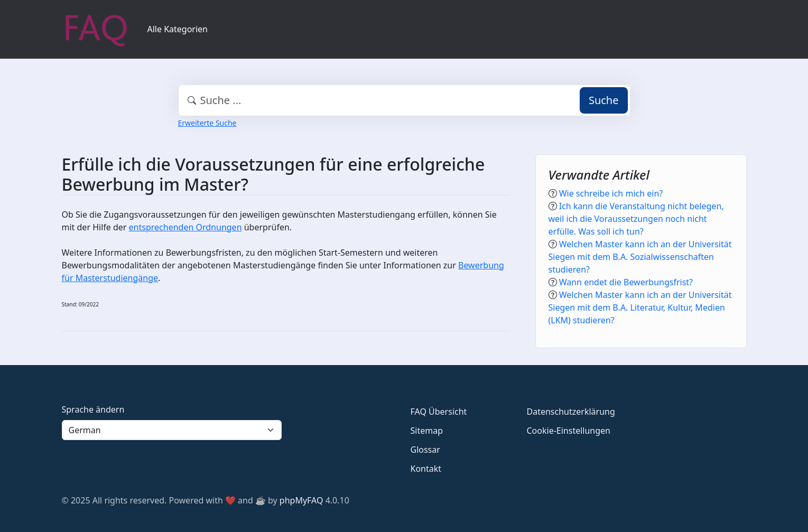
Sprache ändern (93, 409)
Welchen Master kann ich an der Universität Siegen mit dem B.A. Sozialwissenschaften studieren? (640, 257)
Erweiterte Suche (207, 123)
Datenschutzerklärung (571, 412)
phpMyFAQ (301, 500)
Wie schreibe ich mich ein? (611, 193)
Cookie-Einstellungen (569, 431)
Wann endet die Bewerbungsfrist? (626, 282)
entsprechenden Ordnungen (185, 227)
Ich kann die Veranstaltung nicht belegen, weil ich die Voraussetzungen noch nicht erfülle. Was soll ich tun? (636, 219)
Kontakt (426, 469)
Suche (604, 100)
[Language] (172, 430)
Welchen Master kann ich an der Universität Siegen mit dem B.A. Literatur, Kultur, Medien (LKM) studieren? (640, 307)
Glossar (425, 450)
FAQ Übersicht (439, 412)
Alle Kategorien (178, 29)
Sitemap (427, 431)
